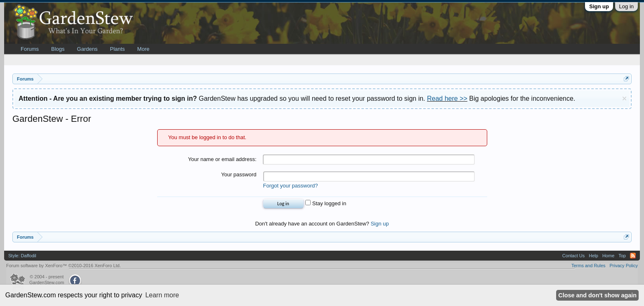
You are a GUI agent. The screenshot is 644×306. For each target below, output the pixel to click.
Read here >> (447, 98)
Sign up (599, 6)
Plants (117, 49)
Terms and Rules (589, 266)
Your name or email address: (222, 159)
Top (622, 256)
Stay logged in (326, 203)
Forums (30, 49)
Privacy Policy (624, 266)
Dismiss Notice (624, 98)
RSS (633, 256)
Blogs (58, 49)
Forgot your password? (291, 186)
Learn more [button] (162, 295)
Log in (626, 6)
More (144, 49)
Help (593, 256)
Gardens (87, 49)
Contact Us (573, 256)
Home (608, 256)
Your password (239, 174)
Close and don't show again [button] (597, 295)
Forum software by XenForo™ (64, 266)
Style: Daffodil (22, 256)
